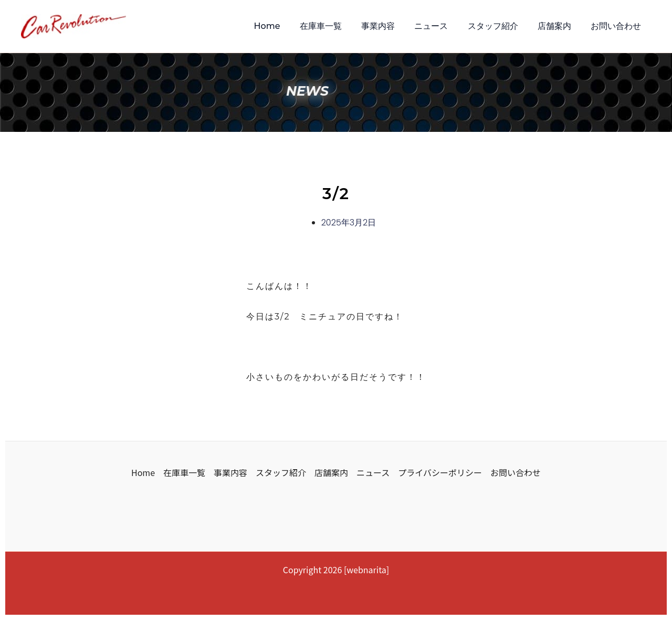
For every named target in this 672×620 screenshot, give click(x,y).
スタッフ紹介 (500, 26)
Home (285, 26)
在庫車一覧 (336, 26)
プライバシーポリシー (440, 472)
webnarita (366, 570)
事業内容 (391, 26)
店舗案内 (559, 26)
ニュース (441, 26)
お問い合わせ (617, 26)
